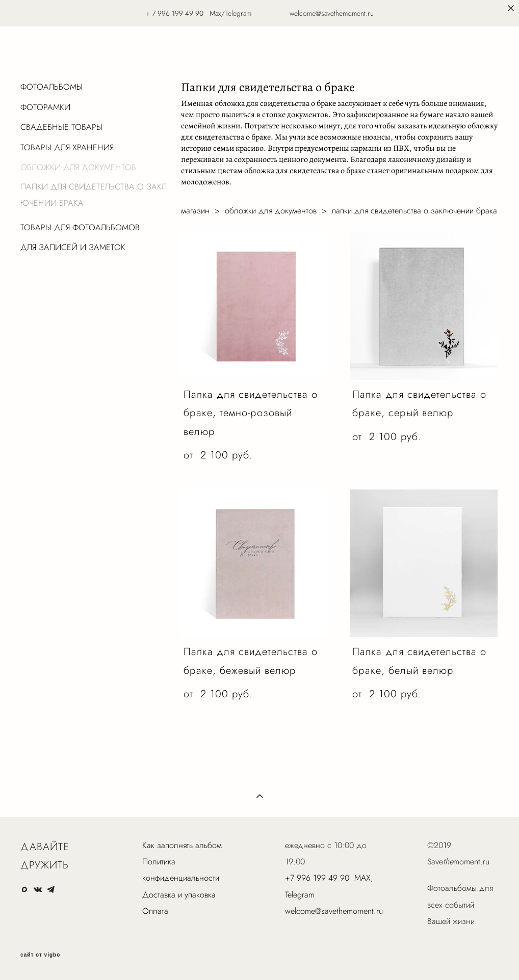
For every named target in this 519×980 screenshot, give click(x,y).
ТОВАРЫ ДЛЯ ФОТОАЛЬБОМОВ (80, 227)
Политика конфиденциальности (181, 870)
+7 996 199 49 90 (317, 878)
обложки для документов (271, 211)
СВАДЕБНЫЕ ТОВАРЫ (61, 127)
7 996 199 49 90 (178, 13)
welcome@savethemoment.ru (334, 911)
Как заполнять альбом (182, 845)
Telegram (300, 895)
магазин (195, 211)
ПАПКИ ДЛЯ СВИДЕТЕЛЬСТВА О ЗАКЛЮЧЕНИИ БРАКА (94, 195)
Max (215, 13)
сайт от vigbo (40, 955)
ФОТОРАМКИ (45, 107)
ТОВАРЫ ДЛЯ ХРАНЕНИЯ (67, 147)
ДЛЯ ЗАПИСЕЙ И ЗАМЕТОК (73, 247)
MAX (362, 878)
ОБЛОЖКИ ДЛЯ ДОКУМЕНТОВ (78, 167)
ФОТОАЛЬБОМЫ (51, 87)
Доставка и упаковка (179, 895)
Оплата (155, 911)
